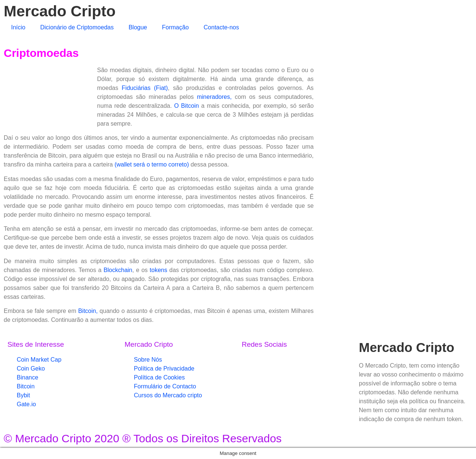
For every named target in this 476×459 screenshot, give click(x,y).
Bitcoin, (88, 311)
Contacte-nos (221, 27)
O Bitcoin (186, 106)
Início (18, 27)
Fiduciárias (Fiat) (145, 88)
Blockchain (118, 270)
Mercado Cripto (60, 11)
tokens (159, 270)
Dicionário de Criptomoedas (77, 27)
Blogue (138, 27)
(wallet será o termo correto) (152, 164)
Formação (176, 27)
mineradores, (214, 97)
